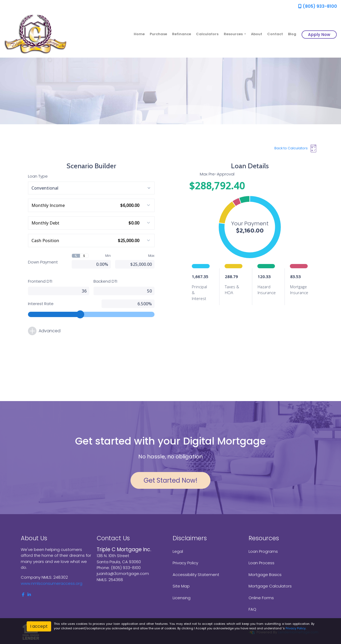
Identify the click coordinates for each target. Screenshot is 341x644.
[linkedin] (29, 595)
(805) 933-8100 (318, 6)
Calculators (207, 34)
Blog (292, 34)
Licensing (182, 598)
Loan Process (261, 563)
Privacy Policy (185, 563)
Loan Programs (263, 551)
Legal (178, 551)
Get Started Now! (170, 480)
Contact (275, 34)
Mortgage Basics (265, 575)
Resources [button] (234, 34)
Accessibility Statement (196, 575)
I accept (39, 626)
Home (139, 34)
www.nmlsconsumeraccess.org (52, 583)
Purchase (158, 34)
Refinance (182, 34)
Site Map (181, 586)
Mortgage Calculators (270, 586)
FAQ (252, 609)
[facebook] (23, 595)
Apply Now (319, 35)
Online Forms (261, 598)
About (257, 34)
